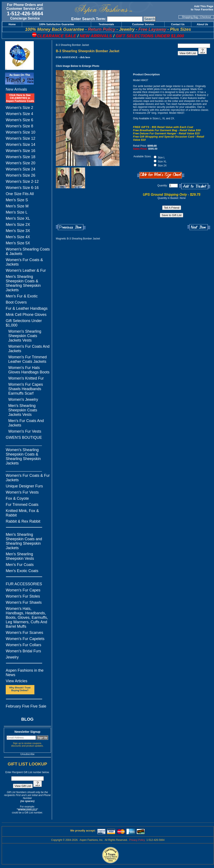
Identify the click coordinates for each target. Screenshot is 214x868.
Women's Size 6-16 (22, 188)
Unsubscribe (27, 754)
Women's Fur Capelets (25, 639)
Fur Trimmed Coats (22, 505)
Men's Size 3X (18, 231)
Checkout (205, 17)
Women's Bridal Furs (23, 651)
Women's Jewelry (23, 400)
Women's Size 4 (19, 114)
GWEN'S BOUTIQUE (24, 438)
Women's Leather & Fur (26, 270)
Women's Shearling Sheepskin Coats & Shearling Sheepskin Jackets (23, 457)
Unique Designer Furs (24, 486)
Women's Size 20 (20, 163)
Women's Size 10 (20, 132)
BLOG (27, 719)
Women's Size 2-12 (22, 181)
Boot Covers (16, 302)
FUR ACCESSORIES (24, 584)
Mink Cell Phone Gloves (26, 315)
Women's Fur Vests (25, 431)
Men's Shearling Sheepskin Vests (20, 556)
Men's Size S (17, 200)
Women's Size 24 (20, 169)
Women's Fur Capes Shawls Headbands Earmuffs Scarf (26, 389)
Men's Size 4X (18, 237)
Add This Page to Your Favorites (202, 8)
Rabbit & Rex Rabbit (23, 521)
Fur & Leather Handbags (27, 308)
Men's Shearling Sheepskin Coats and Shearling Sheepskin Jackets (24, 541)
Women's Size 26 (20, 175)
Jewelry (12, 657)
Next (199, 227)
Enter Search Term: (89, 19)
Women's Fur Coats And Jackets (29, 349)
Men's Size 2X (18, 225)
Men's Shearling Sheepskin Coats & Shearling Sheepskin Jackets (23, 283)
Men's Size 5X (18, 243)
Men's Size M (17, 206)
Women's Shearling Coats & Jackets (28, 251)
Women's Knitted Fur (26, 378)
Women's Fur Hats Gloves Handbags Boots (29, 370)
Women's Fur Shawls (24, 602)
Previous (71, 227)
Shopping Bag (190, 17)
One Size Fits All (20, 194)
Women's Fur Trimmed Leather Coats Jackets (27, 359)
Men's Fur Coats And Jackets (26, 423)
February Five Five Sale (26, 706)
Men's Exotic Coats (22, 571)
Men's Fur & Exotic (22, 296)
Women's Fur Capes (23, 590)
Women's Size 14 (20, 145)
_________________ (24, 444)
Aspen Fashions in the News (25, 673)
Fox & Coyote (17, 498)
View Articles (17, 681)
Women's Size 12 (20, 138)
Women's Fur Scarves (24, 633)
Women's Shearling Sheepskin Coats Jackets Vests (25, 336)
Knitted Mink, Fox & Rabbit (22, 513)
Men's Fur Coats (20, 565)
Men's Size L (17, 212)
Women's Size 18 (20, 157)
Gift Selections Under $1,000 (24, 323)
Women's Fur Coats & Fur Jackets (28, 478)
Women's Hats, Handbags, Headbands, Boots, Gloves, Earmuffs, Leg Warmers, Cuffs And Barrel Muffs (27, 618)
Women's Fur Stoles (23, 596)
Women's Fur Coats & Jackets (24, 262)
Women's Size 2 (19, 108)
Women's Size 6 (19, 120)
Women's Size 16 (20, 151)
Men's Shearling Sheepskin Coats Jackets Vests (23, 410)
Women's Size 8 (19, 126)
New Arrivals (16, 89)
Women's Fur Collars (23, 645)
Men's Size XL (18, 218)
